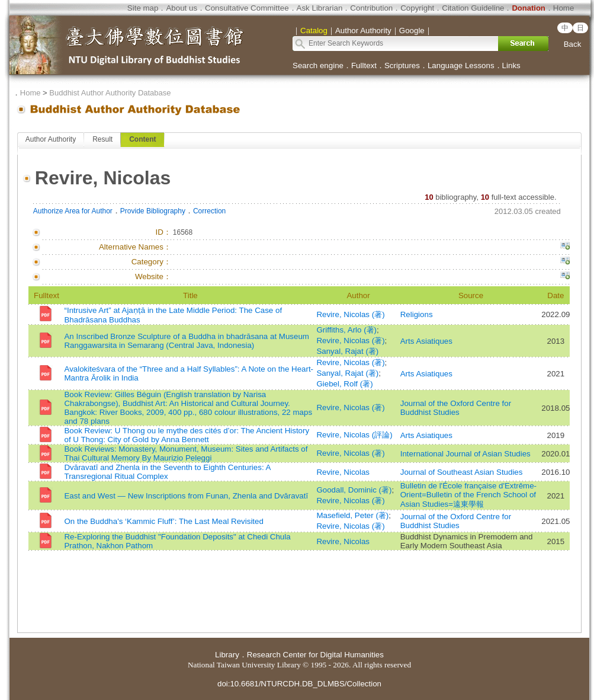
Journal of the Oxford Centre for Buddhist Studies (456, 408)
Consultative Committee (247, 8)
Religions (417, 314)
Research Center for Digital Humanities (315, 655)
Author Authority (51, 139)
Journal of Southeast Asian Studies (462, 472)
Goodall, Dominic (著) (354, 490)
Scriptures (402, 65)
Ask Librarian (320, 8)
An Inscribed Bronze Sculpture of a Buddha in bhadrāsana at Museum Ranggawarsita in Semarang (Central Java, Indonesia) (186, 341)
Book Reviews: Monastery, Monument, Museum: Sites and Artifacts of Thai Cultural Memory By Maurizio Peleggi (186, 453)
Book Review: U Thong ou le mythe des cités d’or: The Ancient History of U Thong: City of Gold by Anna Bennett (187, 435)
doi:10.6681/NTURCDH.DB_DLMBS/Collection (299, 684)
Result (102, 139)
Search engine (318, 65)
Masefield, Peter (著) (352, 515)
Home (564, 8)
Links (511, 65)
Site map (143, 8)
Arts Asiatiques (426, 341)
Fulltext (364, 65)
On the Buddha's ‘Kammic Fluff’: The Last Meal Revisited (163, 521)
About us (182, 8)
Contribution (371, 8)
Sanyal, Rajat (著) (347, 351)
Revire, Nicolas (343, 472)
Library (227, 655)
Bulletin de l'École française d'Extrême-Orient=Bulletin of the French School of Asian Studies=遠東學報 (468, 495)
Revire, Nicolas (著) (350, 314)
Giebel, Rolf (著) (344, 384)
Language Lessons (461, 65)
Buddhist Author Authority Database (110, 93)
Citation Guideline (473, 8)
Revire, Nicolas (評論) (354, 435)
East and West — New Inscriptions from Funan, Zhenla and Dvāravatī (186, 496)
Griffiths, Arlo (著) (346, 330)
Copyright (417, 8)
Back (573, 44)
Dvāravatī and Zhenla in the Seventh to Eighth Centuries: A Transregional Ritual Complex (167, 472)
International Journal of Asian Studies (465, 454)
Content (142, 139)
